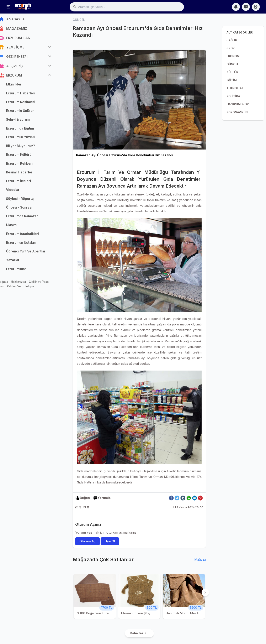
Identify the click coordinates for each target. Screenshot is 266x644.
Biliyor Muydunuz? (27, 147)
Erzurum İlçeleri (25, 182)
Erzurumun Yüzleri (27, 139)
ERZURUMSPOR (238, 104)
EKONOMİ (233, 56)
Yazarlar (19, 261)
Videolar (19, 191)
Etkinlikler (20, 86)
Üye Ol (110, 541)
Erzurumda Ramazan (28, 218)
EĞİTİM (232, 80)
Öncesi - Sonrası (25, 209)
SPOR (231, 48)
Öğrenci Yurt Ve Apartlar (32, 253)
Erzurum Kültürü (25, 156)
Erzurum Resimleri (27, 103)
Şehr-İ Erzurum (24, 121)
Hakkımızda (25, 283)
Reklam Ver (21, 288)
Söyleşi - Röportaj (26, 200)
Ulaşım (18, 226)
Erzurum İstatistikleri (29, 235)
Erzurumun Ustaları (27, 244)
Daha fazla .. (139, 633)
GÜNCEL (233, 64)
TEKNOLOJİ (235, 88)
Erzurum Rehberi (26, 165)
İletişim (36, 288)
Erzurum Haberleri (27, 95)
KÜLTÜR (232, 72)
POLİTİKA (233, 96)
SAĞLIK (232, 40)
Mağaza (9, 283)
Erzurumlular (22, 270)
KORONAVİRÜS (237, 112)
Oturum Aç (87, 541)
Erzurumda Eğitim (26, 130)
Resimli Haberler (25, 174)
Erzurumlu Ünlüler (26, 112)
